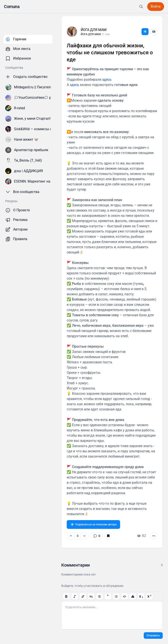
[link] (145, 32)
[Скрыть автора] (154, 32)
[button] (12, 7)
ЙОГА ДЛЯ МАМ (94, 30)
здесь (107, 79)
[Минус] (84, 536)
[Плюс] (71, 536)
